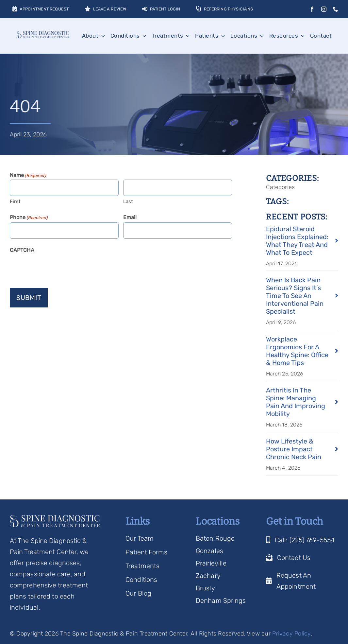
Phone (29, 218)
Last (128, 201)
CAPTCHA (22, 250)
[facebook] (312, 9)
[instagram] (324, 9)
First (15, 201)
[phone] (336, 9)
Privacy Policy (291, 634)
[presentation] (59, 268)
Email (130, 217)
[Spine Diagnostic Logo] (43, 34)
